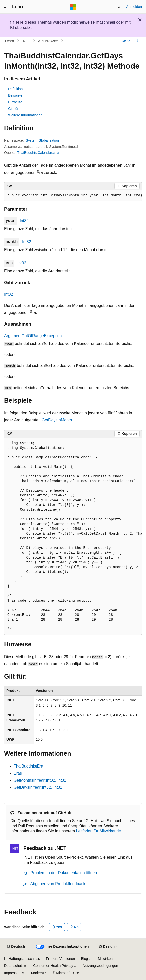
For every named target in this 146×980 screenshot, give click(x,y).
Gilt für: (14, 109)
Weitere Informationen (25, 115)
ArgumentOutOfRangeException (33, 336)
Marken (37, 973)
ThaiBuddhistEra (28, 766)
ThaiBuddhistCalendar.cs (37, 153)
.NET (26, 41)
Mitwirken (105, 959)
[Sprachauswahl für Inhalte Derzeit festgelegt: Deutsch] (16, 947)
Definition (15, 89)
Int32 (24, 221)
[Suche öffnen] (119, 7)
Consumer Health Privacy (53, 966)
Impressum (13, 973)
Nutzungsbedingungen (101, 966)
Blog (84, 959)
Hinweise (15, 102)
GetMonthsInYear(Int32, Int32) (41, 780)
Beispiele (15, 95)
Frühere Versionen (60, 959)
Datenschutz (14, 966)
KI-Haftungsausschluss (22, 959)
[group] (73, 196)
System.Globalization (42, 140)
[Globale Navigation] (5, 7)
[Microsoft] (73, 7)
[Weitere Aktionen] (138, 41)
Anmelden (134, 7)
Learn (10, 41)
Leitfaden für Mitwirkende (98, 831)
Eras (18, 773)
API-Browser (48, 41)
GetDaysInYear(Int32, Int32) (39, 787)
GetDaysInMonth (57, 420)
